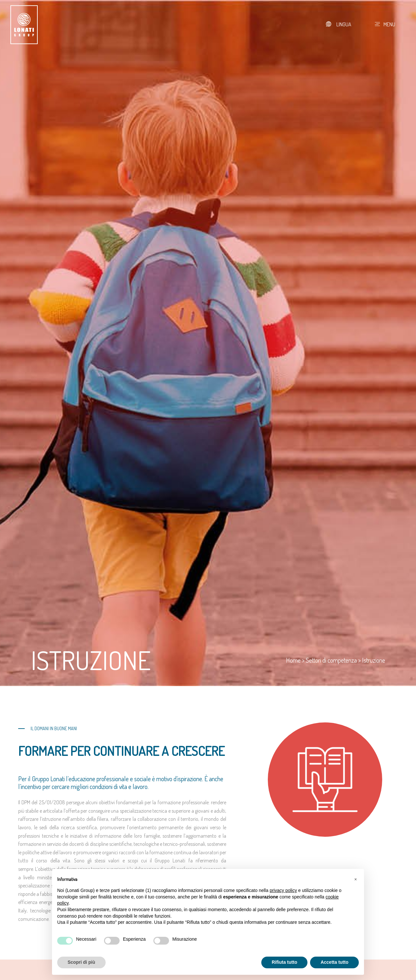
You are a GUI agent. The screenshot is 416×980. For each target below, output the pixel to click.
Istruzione (374, 660)
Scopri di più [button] (81, 962)
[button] (356, 879)
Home (293, 660)
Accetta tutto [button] (334, 962)
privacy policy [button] (283, 890)
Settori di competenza (331, 660)
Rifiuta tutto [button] (285, 962)
